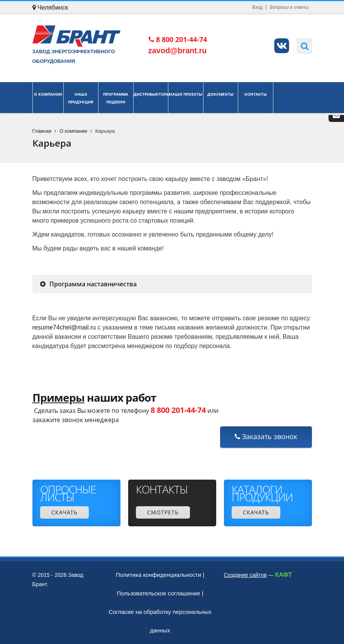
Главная (42, 131)
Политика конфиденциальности (158, 575)
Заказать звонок (266, 436)
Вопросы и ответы (289, 7)
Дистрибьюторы (151, 98)
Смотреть (163, 512)
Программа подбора (116, 98)
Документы (221, 98)
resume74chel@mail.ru (64, 327)
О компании (48, 98)
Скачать (64, 512)
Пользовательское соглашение (158, 593)
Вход (257, 7)
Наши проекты (186, 98)
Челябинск (50, 8)
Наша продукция (81, 98)
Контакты (256, 98)
